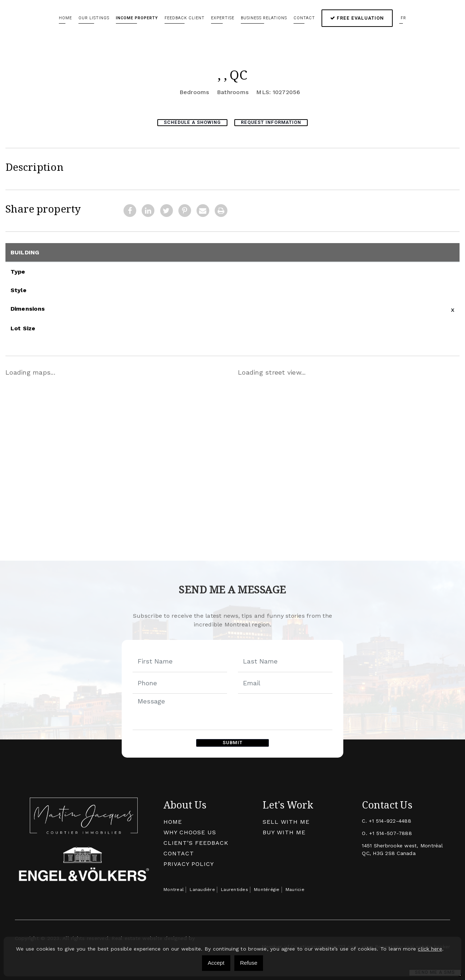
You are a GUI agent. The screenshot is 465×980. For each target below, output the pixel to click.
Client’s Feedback (196, 842)
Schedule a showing (191, 122)
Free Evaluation (357, 18)
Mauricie (295, 888)
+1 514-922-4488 (390, 820)
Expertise (223, 18)
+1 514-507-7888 (391, 832)
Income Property (137, 18)
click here (430, 949)
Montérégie (267, 888)
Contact (304, 18)
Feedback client (185, 18)
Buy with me (284, 831)
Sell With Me (286, 821)
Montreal (174, 888)
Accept (216, 963)
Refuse (249, 963)
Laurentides (234, 888)
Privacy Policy (189, 863)
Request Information (273, 122)
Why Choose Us (190, 831)
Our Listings (94, 18)
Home (65, 18)
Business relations (264, 18)
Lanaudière (202, 888)
